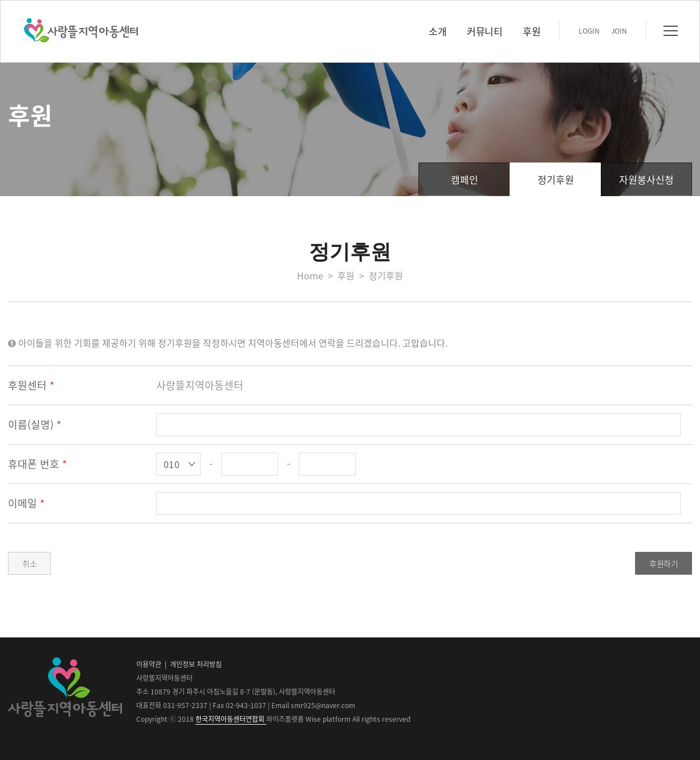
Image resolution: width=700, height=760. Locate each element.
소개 (437, 31)
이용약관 (149, 664)
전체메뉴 (671, 31)
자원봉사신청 (646, 179)
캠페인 (465, 179)
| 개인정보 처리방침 (192, 664)
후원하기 (664, 563)
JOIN (619, 31)
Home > (317, 275)
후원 (532, 31)
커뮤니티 (485, 31)
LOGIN (589, 31)
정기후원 (556, 179)
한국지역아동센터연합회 (231, 719)
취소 (29, 563)
